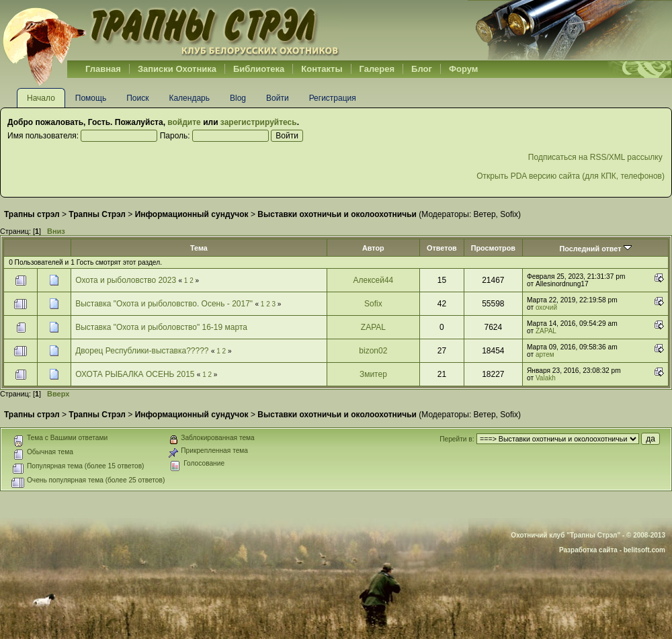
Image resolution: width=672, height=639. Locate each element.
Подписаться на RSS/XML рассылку (596, 157)
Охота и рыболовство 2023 (126, 280)
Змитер (373, 374)
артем (545, 354)
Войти (278, 98)
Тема (199, 248)
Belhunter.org (171, 30)
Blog (238, 98)
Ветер (485, 214)
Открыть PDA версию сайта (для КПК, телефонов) (571, 176)
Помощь (91, 98)
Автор (373, 248)
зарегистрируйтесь (259, 122)
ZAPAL (373, 327)
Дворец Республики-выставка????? (142, 351)
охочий (546, 307)
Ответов (442, 248)
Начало (41, 98)
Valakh (546, 378)
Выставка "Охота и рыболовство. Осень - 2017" (164, 304)
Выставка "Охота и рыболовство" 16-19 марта (161, 327)
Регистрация (333, 98)
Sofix (509, 214)
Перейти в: (457, 439)
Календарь (189, 98)
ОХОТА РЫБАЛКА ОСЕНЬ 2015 (136, 374)
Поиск (137, 98)
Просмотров (493, 248)
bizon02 (373, 351)
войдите (184, 122)
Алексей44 (373, 280)
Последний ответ (595, 249)
